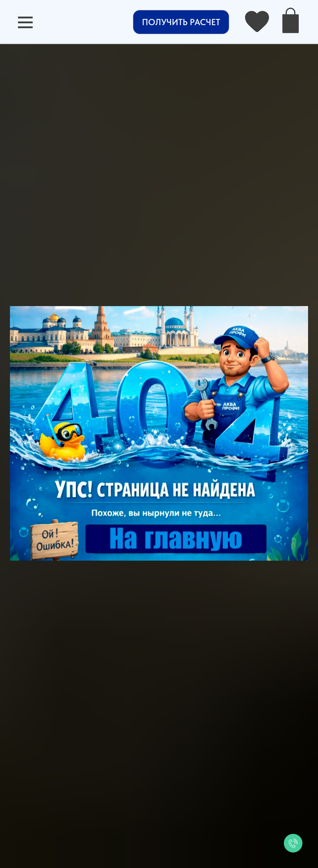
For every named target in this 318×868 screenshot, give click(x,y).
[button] (181, 22)
